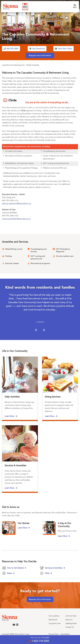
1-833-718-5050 (40, 641)
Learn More (10, 416)
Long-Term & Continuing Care (13, 65)
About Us (69, 620)
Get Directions (38, 49)
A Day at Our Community (64, 525)
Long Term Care (55, 623)
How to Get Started (15, 568)
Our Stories (24, 523)
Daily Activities (12, 397)
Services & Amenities (15, 466)
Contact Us (70, 627)
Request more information (40, 55)
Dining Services (53, 397)
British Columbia (33, 65)
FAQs (47, 573)
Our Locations (54, 616)
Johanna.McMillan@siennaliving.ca (16, 219)
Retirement (53, 620)
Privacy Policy (54, 634)
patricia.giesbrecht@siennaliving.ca (16, 203)
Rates (9, 573)
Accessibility (65, 634)
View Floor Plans (65, 49)
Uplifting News (71, 623)
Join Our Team (71, 616)
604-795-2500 (12, 49)
